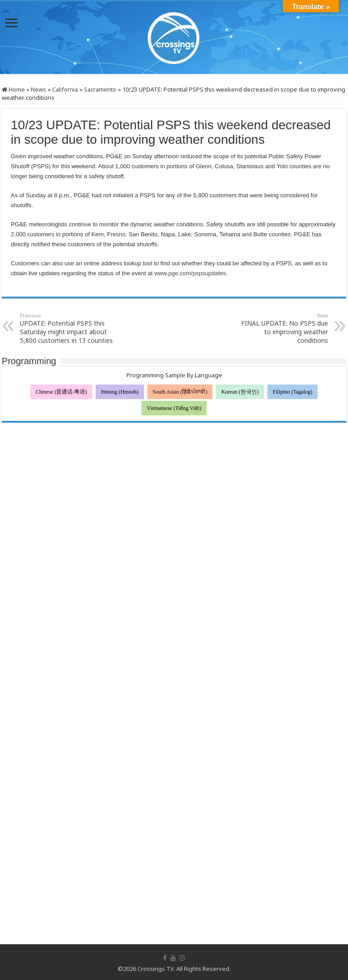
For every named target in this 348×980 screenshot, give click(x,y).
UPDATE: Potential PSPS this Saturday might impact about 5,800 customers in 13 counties (66, 328)
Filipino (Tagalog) (292, 392)
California (65, 89)
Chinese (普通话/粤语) (61, 392)
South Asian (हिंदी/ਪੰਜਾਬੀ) (180, 392)
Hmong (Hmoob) (120, 392)
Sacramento (100, 89)
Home (13, 89)
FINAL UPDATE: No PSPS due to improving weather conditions (282, 328)
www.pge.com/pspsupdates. (191, 273)
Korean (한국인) (240, 392)
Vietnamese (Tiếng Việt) (174, 408)
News (39, 89)
